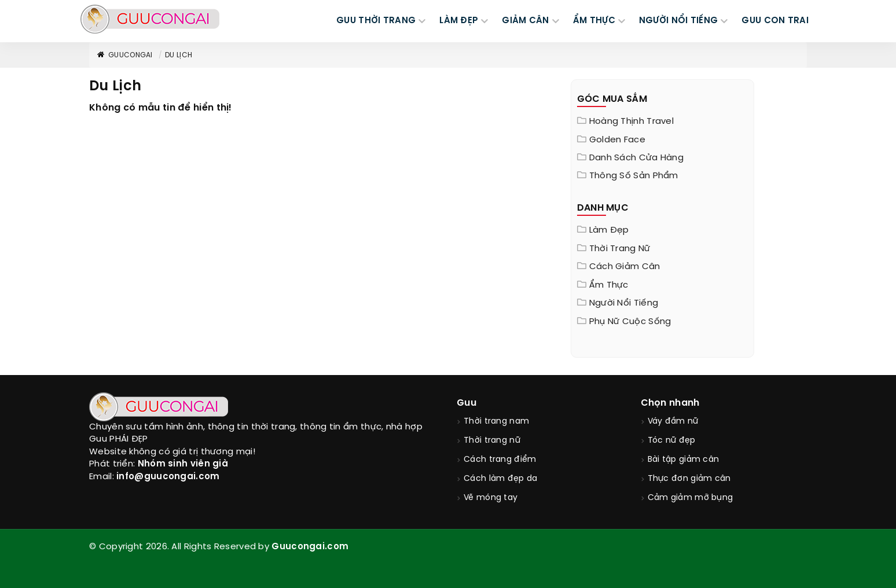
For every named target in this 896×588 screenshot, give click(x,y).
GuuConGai (124, 55)
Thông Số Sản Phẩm (634, 176)
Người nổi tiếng (624, 303)
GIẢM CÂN (525, 21)
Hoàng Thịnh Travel (631, 122)
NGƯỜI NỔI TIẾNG (679, 21)
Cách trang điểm (500, 460)
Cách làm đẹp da (501, 479)
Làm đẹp (609, 230)
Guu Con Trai (775, 21)
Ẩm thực (609, 285)
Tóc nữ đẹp (672, 441)
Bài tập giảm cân (684, 460)
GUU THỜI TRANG (376, 21)
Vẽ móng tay (491, 498)
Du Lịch (179, 55)
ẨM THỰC (594, 21)
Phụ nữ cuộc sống (630, 322)
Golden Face (617, 140)
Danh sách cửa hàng (636, 158)
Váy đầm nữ (673, 422)
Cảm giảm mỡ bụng (691, 498)
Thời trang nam (496, 422)
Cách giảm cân (625, 267)
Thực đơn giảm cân (689, 479)
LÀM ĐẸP (459, 21)
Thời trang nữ (620, 249)
